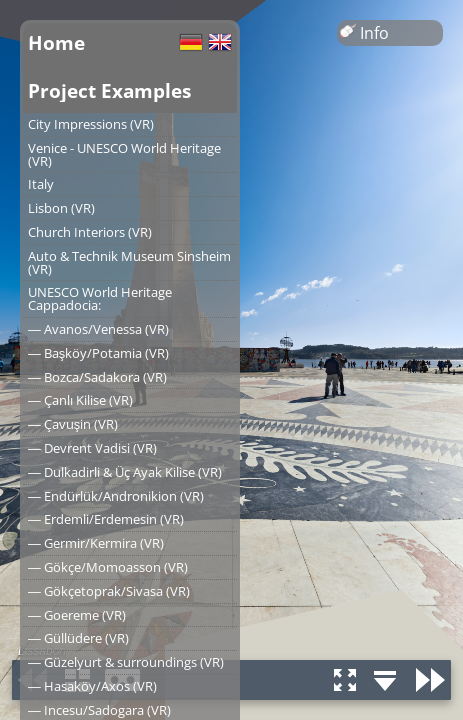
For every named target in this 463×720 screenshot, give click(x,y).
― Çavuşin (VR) (73, 424)
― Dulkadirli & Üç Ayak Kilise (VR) (125, 472)
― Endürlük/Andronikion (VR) (116, 496)
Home (56, 42)
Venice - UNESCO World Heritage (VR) (124, 154)
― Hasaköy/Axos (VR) (92, 686)
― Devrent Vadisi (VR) (92, 448)
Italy (41, 184)
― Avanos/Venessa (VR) (98, 329)
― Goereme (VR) (77, 615)
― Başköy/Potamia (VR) (98, 353)
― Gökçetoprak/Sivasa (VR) (109, 591)
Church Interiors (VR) (90, 232)
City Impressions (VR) (91, 124)
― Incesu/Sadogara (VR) (99, 710)
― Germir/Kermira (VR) (96, 543)
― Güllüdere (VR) (78, 638)
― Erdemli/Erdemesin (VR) (106, 519)
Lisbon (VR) (61, 208)
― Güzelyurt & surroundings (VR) (126, 662)
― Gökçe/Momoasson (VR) (108, 567)
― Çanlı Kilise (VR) (80, 400)
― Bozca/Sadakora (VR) (97, 377)
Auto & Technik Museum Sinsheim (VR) (129, 262)
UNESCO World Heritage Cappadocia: (100, 298)
